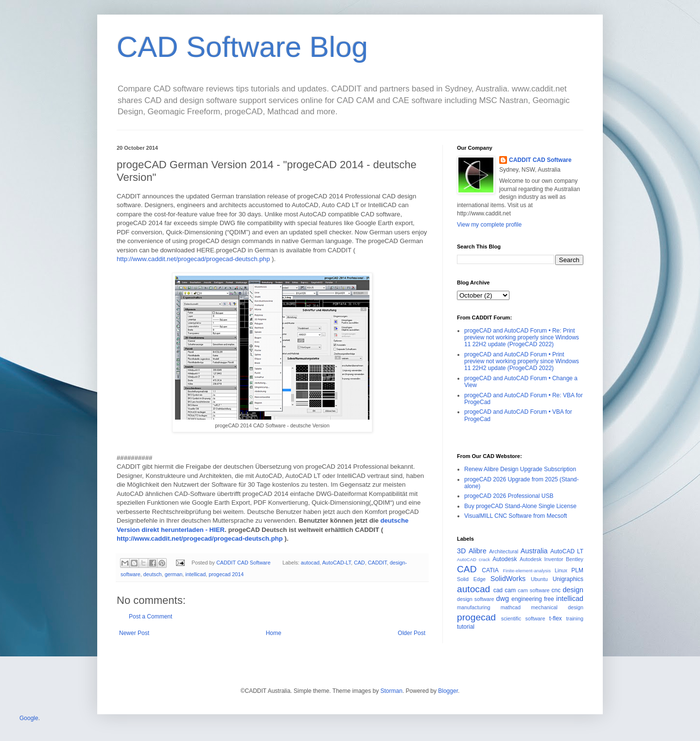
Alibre (478, 551)
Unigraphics (568, 579)
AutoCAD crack (473, 559)
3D (461, 551)
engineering (527, 599)
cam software (534, 590)
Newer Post (134, 633)
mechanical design (557, 607)
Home (274, 633)
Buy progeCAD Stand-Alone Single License (520, 506)
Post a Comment (150, 617)
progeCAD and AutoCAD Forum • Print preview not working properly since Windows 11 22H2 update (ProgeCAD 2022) (522, 362)
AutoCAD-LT (337, 563)
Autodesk (505, 559)
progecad (476, 617)
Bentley (575, 559)
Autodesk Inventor (542, 559)
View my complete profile (489, 225)
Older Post (411, 633)
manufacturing (473, 607)
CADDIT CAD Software (540, 160)
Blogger (448, 691)
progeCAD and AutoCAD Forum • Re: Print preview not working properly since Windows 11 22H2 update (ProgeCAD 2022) (522, 338)
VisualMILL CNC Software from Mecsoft (516, 516)
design (573, 590)
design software (476, 599)
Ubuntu (539, 579)
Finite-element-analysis (527, 571)
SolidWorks (508, 579)
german (174, 574)
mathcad (511, 607)
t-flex (556, 618)
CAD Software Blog (242, 47)
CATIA (490, 570)
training (575, 618)
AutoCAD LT (567, 551)
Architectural (504, 551)
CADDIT (377, 563)
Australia (534, 551)
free (549, 599)
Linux (561, 570)
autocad (310, 563)
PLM (577, 570)
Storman (392, 691)
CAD (359, 563)
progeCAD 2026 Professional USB (509, 496)
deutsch (153, 574)
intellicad (195, 574)
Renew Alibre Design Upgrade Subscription (520, 469)
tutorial (466, 627)
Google (29, 718)
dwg (503, 599)
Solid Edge (471, 579)
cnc (556, 590)
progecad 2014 (226, 574)
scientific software (523, 618)
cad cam (505, 590)
